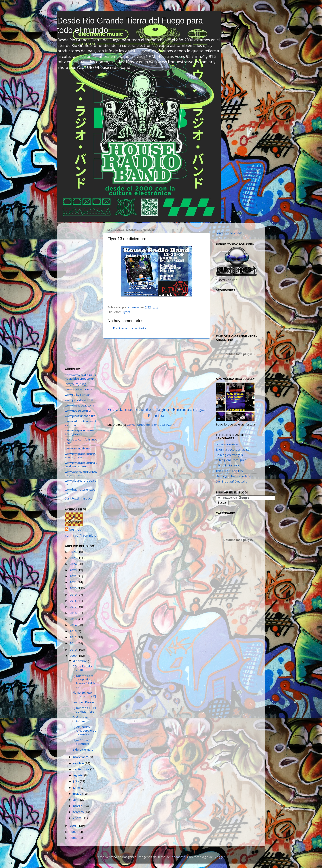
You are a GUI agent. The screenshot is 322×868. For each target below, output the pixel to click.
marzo (78, 806)
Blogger (219, 857)
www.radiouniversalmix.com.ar (80, 423)
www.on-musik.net (78, 448)
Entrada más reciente (129, 409)
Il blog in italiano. (228, 465)
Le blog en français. (230, 455)
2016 (74, 613)
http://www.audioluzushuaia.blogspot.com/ (80, 377)
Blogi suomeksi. (227, 444)
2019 (74, 595)
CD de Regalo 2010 (82, 668)
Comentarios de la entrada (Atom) (151, 425)
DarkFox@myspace (79, 498)
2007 (74, 832)
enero (78, 818)
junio (77, 788)
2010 (74, 650)
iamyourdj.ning (75, 384)
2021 (74, 582)
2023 (74, 570)
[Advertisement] (157, 373)
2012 (74, 637)
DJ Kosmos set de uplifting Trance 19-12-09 (84, 681)
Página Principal (158, 412)
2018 (74, 601)
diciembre (80, 661)
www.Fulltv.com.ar (77, 395)
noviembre (81, 757)
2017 (74, 607)
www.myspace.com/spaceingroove (81, 432)
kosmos (75, 529)
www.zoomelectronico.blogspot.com (81, 473)
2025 (74, 558)
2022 (74, 576)
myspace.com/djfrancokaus (81, 441)
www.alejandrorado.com (81, 482)
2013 (74, 631)
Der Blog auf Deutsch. (231, 481)
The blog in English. (229, 471)
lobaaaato (178, 857)
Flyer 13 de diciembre (81, 742)
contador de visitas (229, 233)
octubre (79, 763)
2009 (74, 656)
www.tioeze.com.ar (78, 411)
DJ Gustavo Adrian (80, 719)
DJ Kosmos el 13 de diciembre (84, 710)
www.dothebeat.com (79, 405)
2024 (74, 564)
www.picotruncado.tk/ (80, 416)
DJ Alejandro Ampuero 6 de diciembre (84, 730)
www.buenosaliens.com (80, 491)
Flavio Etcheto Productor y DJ (84, 694)
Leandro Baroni (84, 702)
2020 (74, 588)
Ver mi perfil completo (81, 536)
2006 (74, 838)
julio (76, 781)
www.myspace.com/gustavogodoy (81, 455)
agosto (79, 775)
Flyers (126, 312)
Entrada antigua (189, 409)
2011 (74, 643)
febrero (79, 812)
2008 (74, 826)
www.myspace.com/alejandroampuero (81, 464)
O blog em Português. (231, 460)
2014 (74, 625)
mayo (78, 794)
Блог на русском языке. (233, 449)
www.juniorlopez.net (79, 400)
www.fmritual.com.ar (79, 389)
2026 (74, 552)
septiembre (82, 769)
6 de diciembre (83, 749)
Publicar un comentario (129, 328)
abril (77, 800)
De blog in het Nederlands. (235, 476)
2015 (74, 619)
